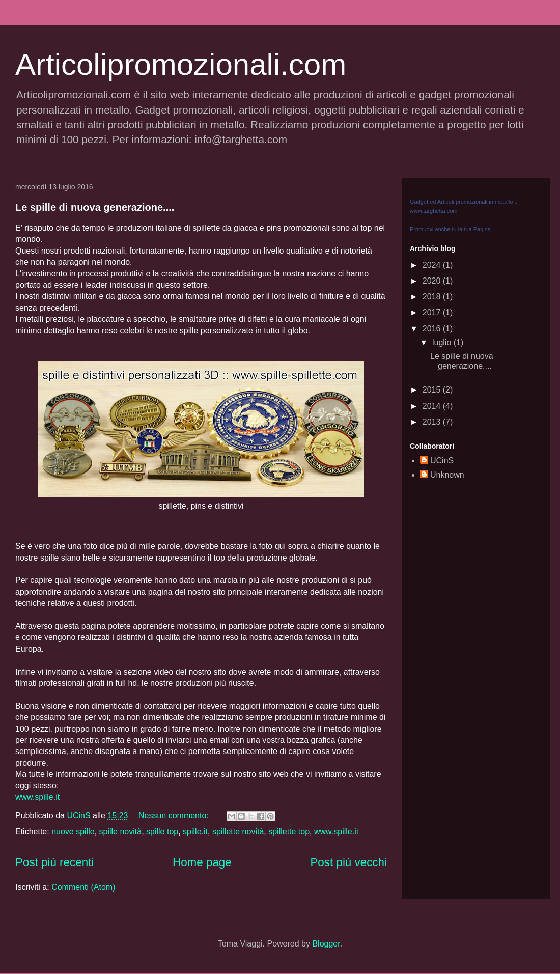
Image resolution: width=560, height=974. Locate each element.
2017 (433, 312)
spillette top (289, 832)
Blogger (326, 944)
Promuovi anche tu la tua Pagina (450, 229)
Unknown (447, 475)
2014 (433, 406)
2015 (433, 390)
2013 (433, 422)
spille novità (121, 832)
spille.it (195, 832)
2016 (433, 329)
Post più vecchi (348, 862)
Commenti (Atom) (83, 887)
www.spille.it (37, 797)
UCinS (442, 461)
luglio (443, 342)
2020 (433, 281)
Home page (202, 862)
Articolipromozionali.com (181, 64)
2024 (433, 265)
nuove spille (73, 832)
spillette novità (238, 832)
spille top (162, 832)
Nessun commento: (175, 815)
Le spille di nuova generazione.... (95, 207)
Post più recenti (54, 862)
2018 (433, 297)
